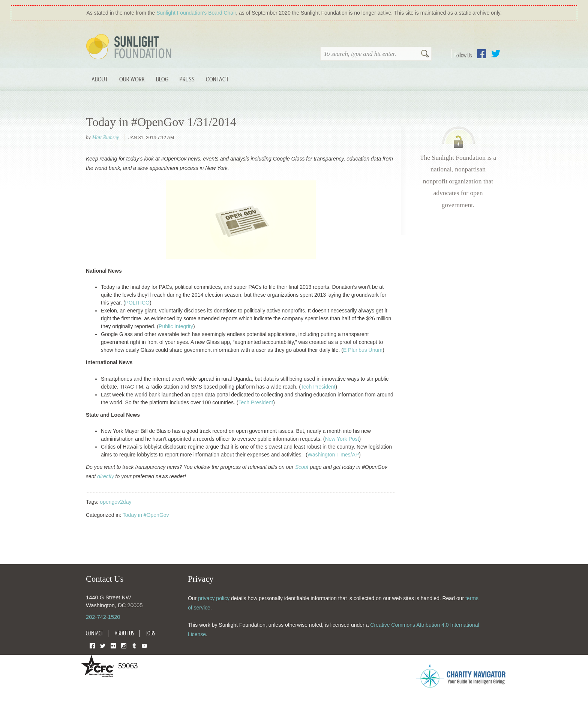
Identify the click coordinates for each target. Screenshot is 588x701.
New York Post (342, 439)
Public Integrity (176, 326)
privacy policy (214, 598)
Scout (302, 467)
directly (105, 476)
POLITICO (137, 303)
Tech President (318, 387)
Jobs (151, 633)
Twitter (496, 54)
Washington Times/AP (333, 455)
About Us (124, 633)
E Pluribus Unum (363, 350)
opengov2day (115, 502)
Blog (162, 79)
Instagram (124, 645)
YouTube (144, 645)
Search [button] (425, 54)
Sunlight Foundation (130, 47)
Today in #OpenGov (146, 515)
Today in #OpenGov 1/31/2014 (161, 122)
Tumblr (134, 645)
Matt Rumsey (105, 137)
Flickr (113, 645)
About (100, 79)
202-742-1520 (103, 617)
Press (187, 79)
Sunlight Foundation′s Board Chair (196, 13)
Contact (217, 79)
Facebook (481, 54)
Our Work (132, 79)
